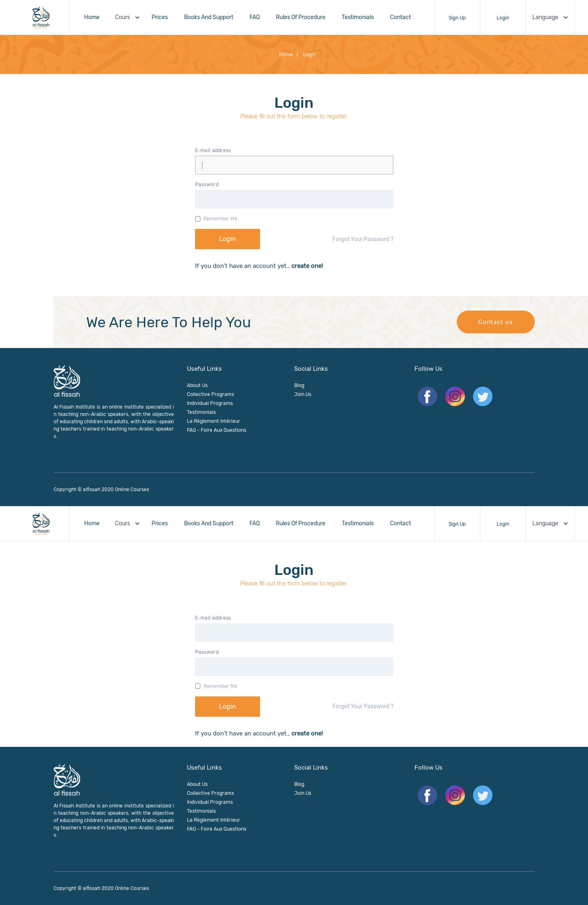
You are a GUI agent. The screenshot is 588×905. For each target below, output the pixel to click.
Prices (160, 17)
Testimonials (358, 17)
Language (551, 17)
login (306, 54)
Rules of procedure (301, 17)
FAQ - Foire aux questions (217, 430)
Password (207, 185)
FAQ (255, 17)
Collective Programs (210, 394)
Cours (128, 17)
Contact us (496, 322)
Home (92, 17)
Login (503, 18)
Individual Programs (210, 403)
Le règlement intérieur (214, 421)
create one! (306, 266)
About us (197, 385)
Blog (299, 385)
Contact (400, 17)
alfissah (92, 489)
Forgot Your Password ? (363, 239)
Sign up (457, 18)
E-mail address (213, 150)
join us (303, 394)
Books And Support (209, 17)
